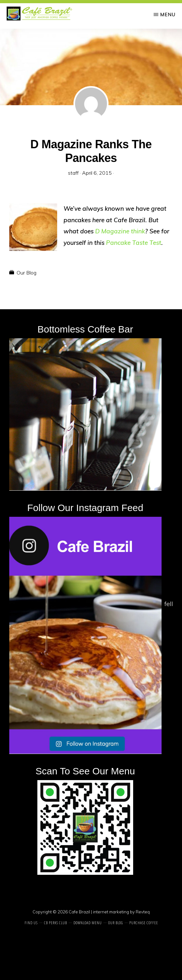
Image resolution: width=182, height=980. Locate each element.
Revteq (143, 912)
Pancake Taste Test (134, 243)
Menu (168, 15)
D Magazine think (120, 231)
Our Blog (27, 273)
